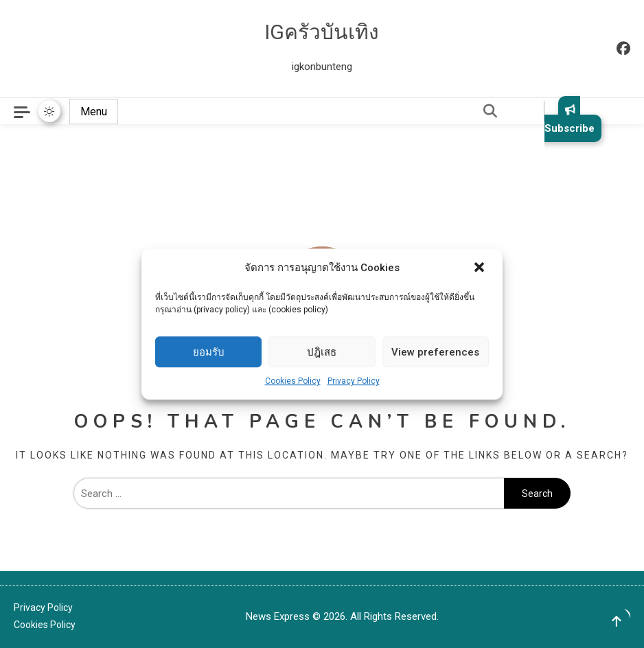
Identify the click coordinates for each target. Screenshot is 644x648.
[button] (481, 268)
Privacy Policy (354, 381)
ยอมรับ (209, 352)
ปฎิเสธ (322, 352)
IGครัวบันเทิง (322, 32)
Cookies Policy (293, 381)
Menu (94, 112)
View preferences (435, 352)
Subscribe (570, 119)
